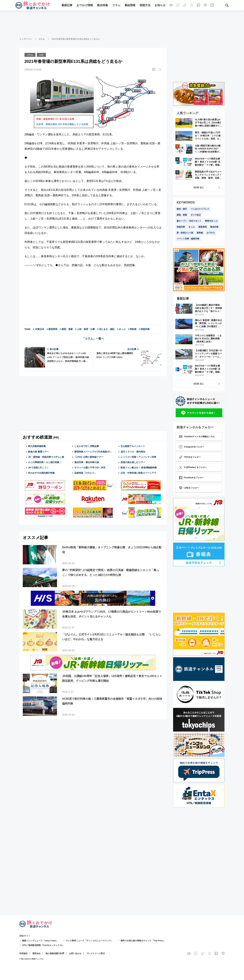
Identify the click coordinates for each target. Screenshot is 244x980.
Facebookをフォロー (191, 478)
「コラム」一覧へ (93, 338)
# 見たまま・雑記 (106, 329)
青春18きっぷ (211, 221)
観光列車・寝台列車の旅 (87, 462)
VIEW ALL (199, 187)
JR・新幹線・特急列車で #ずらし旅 (46, 457)
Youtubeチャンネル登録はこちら (197, 437)
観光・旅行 (182, 209)
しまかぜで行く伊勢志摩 (87, 446)
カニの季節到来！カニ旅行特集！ (45, 462)
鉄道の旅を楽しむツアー (133, 462)
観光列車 (214, 227)
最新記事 (67, 6)
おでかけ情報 (85, 6)
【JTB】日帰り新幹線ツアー (89, 457)
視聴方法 (145, 6)
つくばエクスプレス (200, 209)
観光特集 (103, 6)
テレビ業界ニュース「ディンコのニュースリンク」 (89, 941)
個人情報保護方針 (54, 953)
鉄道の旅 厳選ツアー (38, 451)
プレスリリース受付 (96, 953)
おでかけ (211, 233)
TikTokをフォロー (190, 457)
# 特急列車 (144, 329)
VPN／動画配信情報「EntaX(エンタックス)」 (43, 945)
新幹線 (200, 233)
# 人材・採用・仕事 (85, 329)
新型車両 (203, 227)
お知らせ (160, 6)
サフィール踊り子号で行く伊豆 (90, 467)
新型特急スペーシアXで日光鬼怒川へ (93, 451)
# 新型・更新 (66, 329)
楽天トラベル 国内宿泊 (133, 451)
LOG (42, 55)
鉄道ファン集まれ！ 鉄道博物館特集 (139, 467)
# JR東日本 (39, 329)
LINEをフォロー (189, 488)
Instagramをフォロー (192, 447)
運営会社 (36, 953)
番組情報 (130, 6)
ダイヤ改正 (196, 215)
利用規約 (23, 953)
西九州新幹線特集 (37, 446)
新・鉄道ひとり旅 (185, 233)
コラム (116, 6)
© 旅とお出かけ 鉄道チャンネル (32, 959)
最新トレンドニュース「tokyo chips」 (40, 941)
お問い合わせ (75, 953)
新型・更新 (182, 215)
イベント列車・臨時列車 (188, 239)
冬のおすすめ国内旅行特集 (41, 473)
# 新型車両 (52, 329)
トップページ (26, 39)
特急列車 (181, 227)
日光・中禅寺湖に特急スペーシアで (138, 473)
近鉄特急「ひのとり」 (85, 473)
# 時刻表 (132, 329)
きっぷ (192, 227)
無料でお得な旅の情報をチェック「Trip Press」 (143, 941)
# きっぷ (121, 329)
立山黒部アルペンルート (133, 446)
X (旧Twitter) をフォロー (193, 467)
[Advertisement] (122, 24)
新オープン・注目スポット (189, 221)
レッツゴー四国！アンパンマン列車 (138, 457)
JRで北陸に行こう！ (38, 467)
